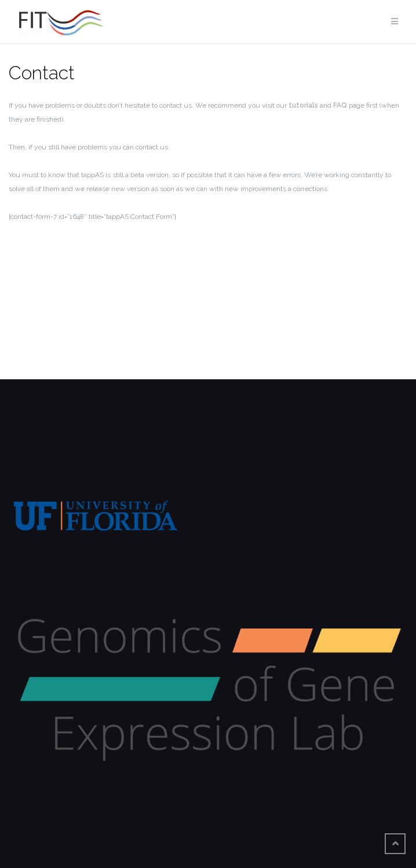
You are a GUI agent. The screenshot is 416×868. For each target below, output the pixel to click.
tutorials (303, 105)
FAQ (340, 105)
